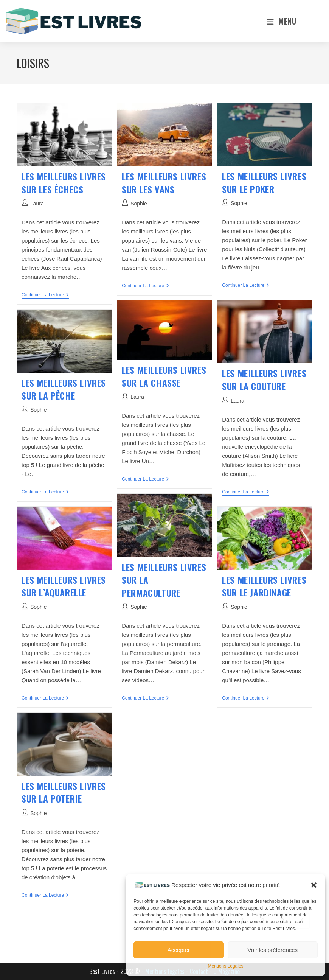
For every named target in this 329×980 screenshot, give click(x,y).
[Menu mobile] (282, 21)
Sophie (139, 204)
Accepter (179, 950)
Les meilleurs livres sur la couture (264, 380)
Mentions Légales (226, 966)
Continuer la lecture (45, 295)
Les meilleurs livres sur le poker (264, 182)
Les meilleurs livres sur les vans (164, 183)
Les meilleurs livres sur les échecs (64, 183)
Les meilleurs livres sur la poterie (64, 792)
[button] (314, 885)
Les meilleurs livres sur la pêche (64, 389)
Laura (37, 204)
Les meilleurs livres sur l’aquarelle (64, 586)
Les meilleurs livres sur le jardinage (264, 586)
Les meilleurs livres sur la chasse (164, 376)
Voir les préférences (273, 950)
